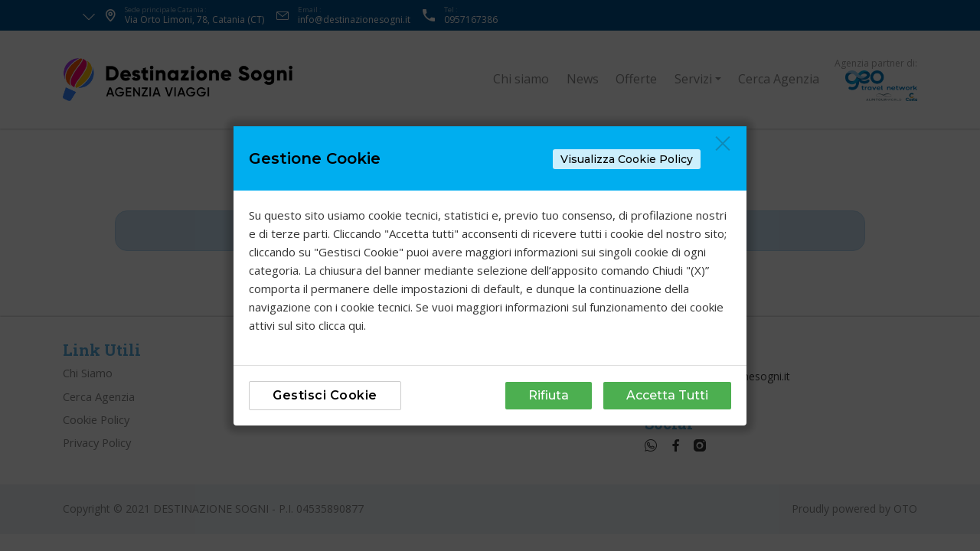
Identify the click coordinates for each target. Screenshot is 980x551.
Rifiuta (549, 395)
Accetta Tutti (667, 395)
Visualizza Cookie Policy (627, 159)
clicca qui (341, 325)
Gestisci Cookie (325, 395)
